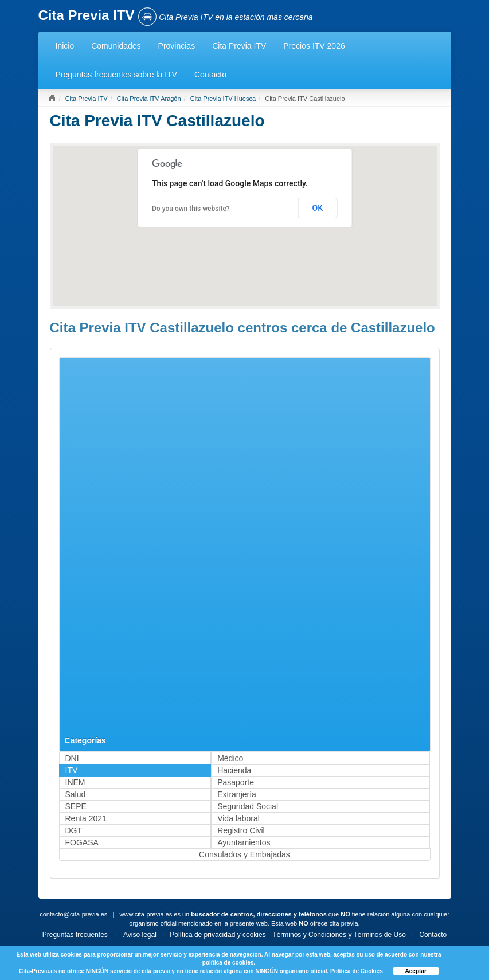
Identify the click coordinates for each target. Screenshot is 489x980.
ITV (72, 770)
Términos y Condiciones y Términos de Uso (339, 935)
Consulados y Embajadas (244, 854)
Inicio (65, 46)
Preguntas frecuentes (75, 935)
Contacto (210, 75)
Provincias (177, 46)
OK (318, 208)
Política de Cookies (357, 971)
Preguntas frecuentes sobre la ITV (116, 75)
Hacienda (234, 770)
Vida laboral (238, 818)
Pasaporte (236, 782)
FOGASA (82, 842)
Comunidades (116, 46)
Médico (230, 758)
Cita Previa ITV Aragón (149, 99)
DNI (72, 758)
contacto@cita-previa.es (73, 914)
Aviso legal (140, 935)
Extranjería (237, 794)
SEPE (76, 806)
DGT (74, 830)
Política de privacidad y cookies (218, 935)
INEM (75, 782)
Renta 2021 (86, 818)
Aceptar (416, 971)
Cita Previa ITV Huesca (223, 99)
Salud (76, 794)
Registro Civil (241, 830)
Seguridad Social (248, 806)
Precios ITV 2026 (314, 46)
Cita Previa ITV (239, 46)
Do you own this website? (191, 209)
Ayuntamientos (244, 842)
